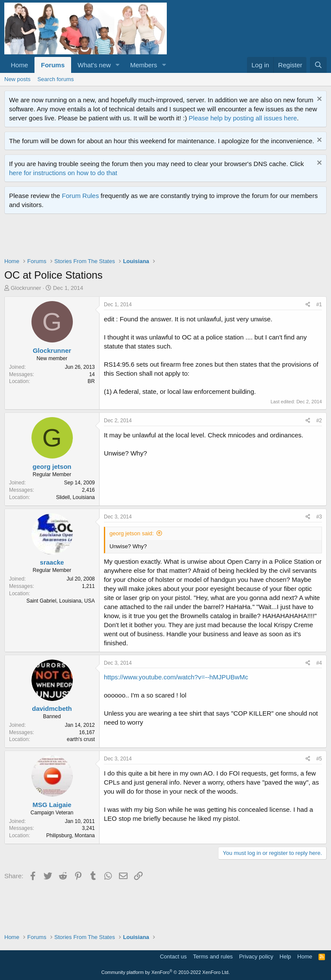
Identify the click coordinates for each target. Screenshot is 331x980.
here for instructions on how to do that (63, 173)
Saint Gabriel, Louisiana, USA (61, 601)
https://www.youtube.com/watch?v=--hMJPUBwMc (176, 677)
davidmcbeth (52, 708)
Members (144, 65)
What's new (94, 65)
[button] (118, 65)
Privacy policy (256, 956)
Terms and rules (213, 956)
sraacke (52, 562)
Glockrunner (26, 288)
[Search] (318, 65)
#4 (319, 663)
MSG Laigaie (52, 805)
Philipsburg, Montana (70, 836)
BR (91, 381)
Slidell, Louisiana (75, 497)
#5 (319, 759)
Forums (53, 65)
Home (19, 65)
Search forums (56, 79)
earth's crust (81, 739)
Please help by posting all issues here (243, 118)
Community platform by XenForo (165, 972)
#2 (319, 421)
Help (286, 956)
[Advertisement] (161, 238)
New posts (17, 79)
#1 (319, 305)
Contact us (173, 956)
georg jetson (52, 466)
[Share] (308, 305)
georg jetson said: (132, 533)
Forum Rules (81, 196)
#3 (319, 517)
